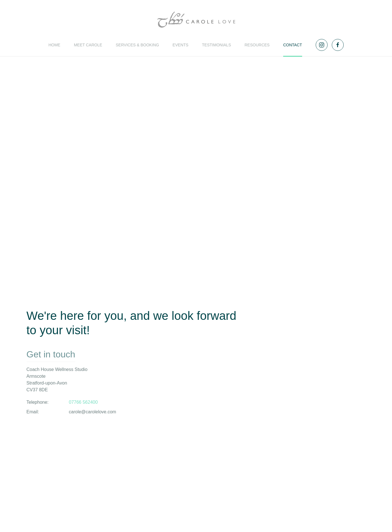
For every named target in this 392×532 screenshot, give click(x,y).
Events (181, 45)
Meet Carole (88, 45)
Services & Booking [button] (137, 45)
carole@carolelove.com (93, 412)
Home (54, 45)
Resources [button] (257, 45)
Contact (293, 45)
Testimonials (217, 45)
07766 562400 (83, 402)
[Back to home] (196, 20)
